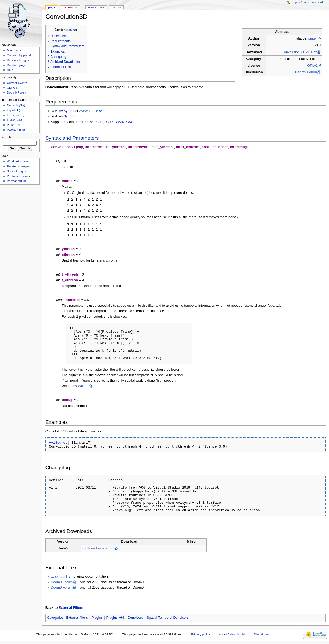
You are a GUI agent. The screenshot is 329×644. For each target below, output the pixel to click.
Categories (55, 618)
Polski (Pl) (14, 125)
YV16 (109, 122)
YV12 (99, 122)
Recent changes (18, 60)
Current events (17, 83)
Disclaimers (262, 635)
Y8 (91, 122)
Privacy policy (201, 635)
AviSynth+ (67, 111)
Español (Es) (16, 110)
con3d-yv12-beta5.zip (98, 549)
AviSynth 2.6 (89, 111)
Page (52, 7)
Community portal (19, 55)
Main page (14, 50)
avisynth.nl (59, 577)
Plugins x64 (115, 618)
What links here (17, 161)
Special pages (16, 171)
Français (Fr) (16, 115)
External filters (77, 618)
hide (73, 30)
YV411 (131, 122)
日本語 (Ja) (14, 120)
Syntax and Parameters (72, 138)
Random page (16, 65)
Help (10, 70)
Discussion (70, 7)
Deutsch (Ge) (16, 105)
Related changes (18, 166)
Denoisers (135, 618)
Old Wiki (12, 88)
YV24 (119, 122)
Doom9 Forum (306, 72)
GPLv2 (312, 66)
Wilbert (83, 386)
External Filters (71, 608)
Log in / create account (307, 2)
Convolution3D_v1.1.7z (299, 52)
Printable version (18, 176)
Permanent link (17, 181)
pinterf (313, 38)
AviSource (58, 443)
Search (6, 137)
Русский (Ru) (16, 130)
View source (96, 7)
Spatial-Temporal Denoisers (168, 618)
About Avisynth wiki (232, 635)
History (116, 7)
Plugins (97, 618)
